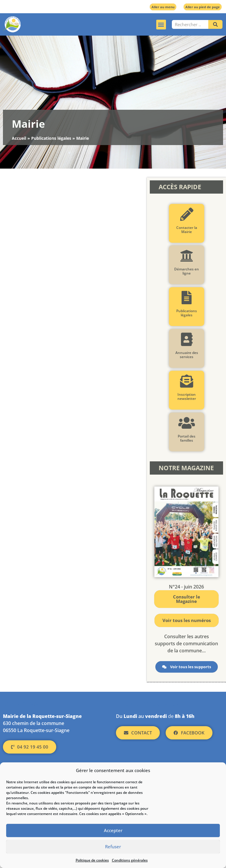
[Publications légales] (186, 298)
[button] (161, 25)
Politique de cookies (92, 860)
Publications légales (51, 138)
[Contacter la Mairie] (186, 214)
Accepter (113, 831)
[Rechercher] (215, 24)
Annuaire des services (186, 355)
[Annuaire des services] (186, 339)
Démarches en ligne (187, 271)
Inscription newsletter (186, 396)
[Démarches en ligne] (186, 256)
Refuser (113, 847)
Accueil (19, 138)
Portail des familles (187, 438)
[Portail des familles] (186, 423)
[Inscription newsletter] (186, 381)
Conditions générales (130, 860)
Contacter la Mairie (186, 230)
